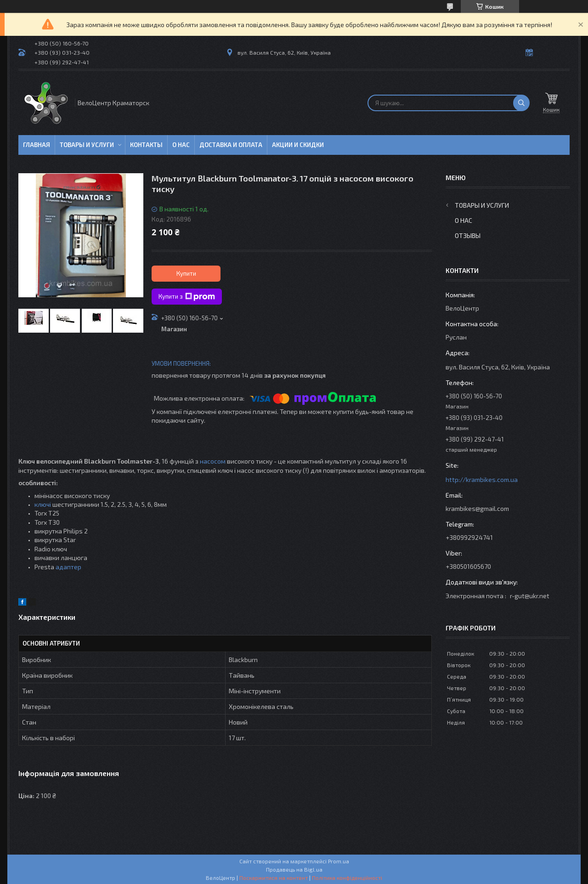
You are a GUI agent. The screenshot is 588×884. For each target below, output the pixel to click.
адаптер (68, 567)
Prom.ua (339, 861)
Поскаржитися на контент (274, 878)
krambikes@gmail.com (477, 508)
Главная (37, 145)
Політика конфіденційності (347, 878)
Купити (186, 273)
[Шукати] (521, 103)
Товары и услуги (87, 145)
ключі (43, 504)
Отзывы (468, 235)
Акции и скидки (298, 145)
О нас (181, 145)
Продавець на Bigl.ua (294, 869)
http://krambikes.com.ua (482, 479)
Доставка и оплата (231, 145)
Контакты (146, 145)
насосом (213, 461)
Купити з (187, 297)
